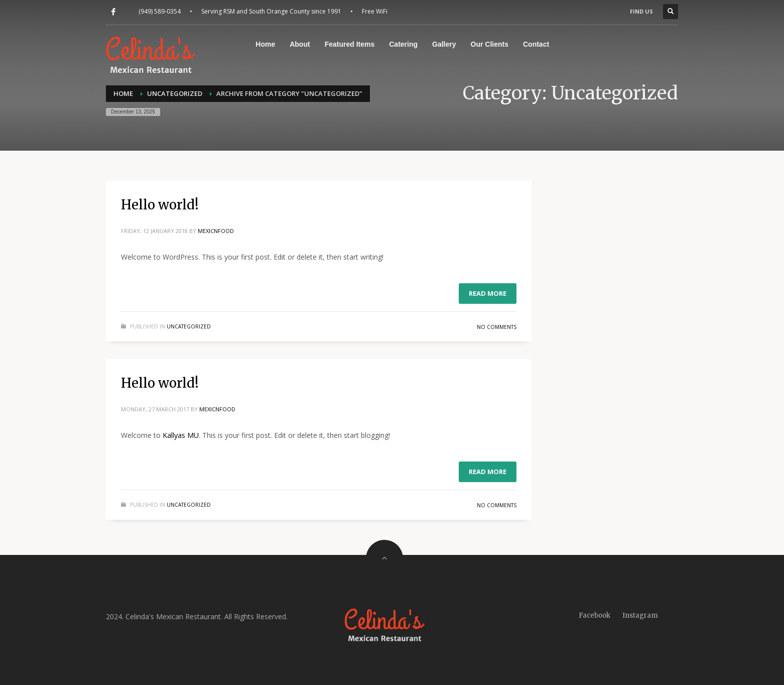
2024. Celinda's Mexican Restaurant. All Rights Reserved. (197, 616)
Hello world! (160, 205)
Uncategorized (189, 326)
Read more (488, 293)
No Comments (497, 327)
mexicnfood (216, 231)
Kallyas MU (181, 435)
